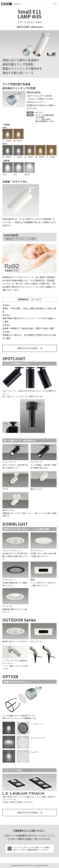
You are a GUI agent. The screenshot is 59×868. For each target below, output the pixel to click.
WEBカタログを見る (28, 348)
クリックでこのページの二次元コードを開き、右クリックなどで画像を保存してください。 (32, 849)
